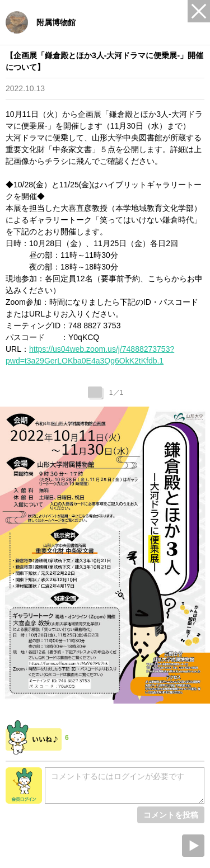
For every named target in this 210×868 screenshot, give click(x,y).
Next (193, 846)
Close (199, 11)
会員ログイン (24, 786)
